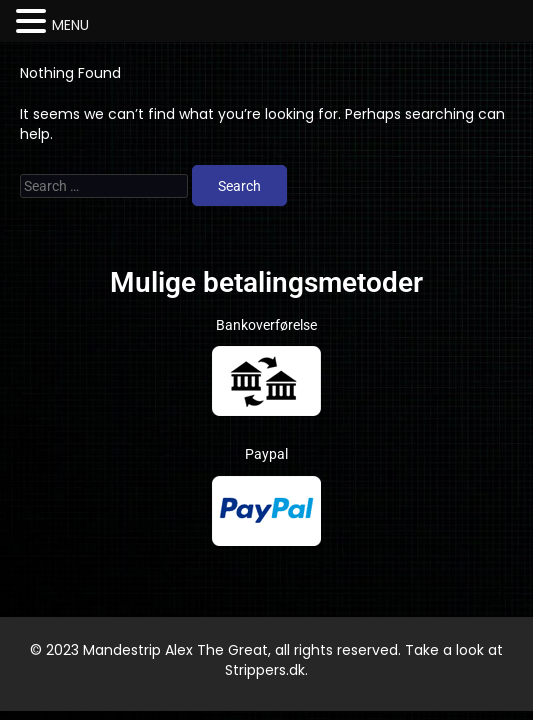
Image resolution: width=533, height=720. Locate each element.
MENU (70, 25)
